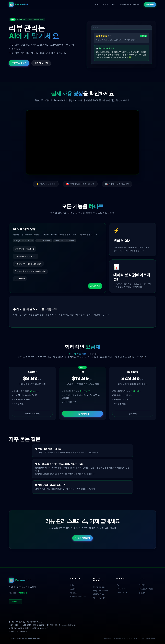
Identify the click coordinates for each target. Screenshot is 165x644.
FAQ (114, 4)
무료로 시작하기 (19, 63)
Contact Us (15, 602)
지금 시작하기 (82, 414)
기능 (97, 4)
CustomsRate (99, 587)
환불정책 (142, 593)
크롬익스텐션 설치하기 (130, 4)
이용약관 (142, 585)
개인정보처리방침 (146, 589)
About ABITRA (99, 598)
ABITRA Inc (24, 593)
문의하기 (133, 414)
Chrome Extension (78, 597)
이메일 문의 (121, 588)
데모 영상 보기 (41, 63)
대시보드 (150, 4)
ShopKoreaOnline (100, 591)
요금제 (105, 4)
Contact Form (122, 592)
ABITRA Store (99, 594)
